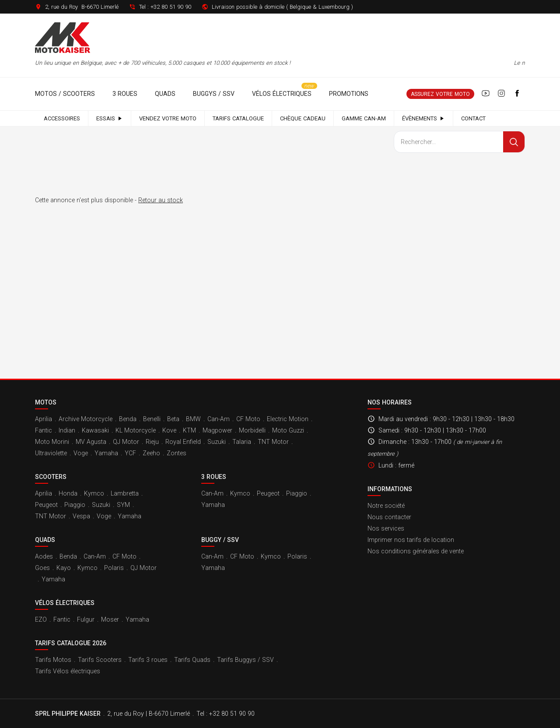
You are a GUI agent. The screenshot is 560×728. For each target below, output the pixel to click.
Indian (67, 430)
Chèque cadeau (303, 118)
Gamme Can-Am (364, 118)
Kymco (94, 493)
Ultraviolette (51, 453)
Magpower (217, 430)
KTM (189, 430)
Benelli (152, 419)
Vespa (81, 516)
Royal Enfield (183, 442)
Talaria (242, 442)
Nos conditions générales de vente (416, 551)
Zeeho (151, 453)
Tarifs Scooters (100, 660)
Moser (110, 619)
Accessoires (62, 118)
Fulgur (86, 619)
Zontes (177, 453)
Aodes (44, 556)
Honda (68, 493)
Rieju (152, 442)
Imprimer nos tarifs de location (411, 540)
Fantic (44, 430)
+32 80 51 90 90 (171, 7)
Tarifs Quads (192, 660)
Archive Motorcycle (86, 419)
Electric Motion (288, 419)
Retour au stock (161, 200)
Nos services (386, 528)
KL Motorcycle (136, 430)
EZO (41, 619)
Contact (473, 118)
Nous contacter (389, 517)
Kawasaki (95, 430)
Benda (128, 419)
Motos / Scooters (65, 94)
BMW (193, 419)
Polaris (114, 568)
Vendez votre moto (168, 118)
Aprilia (44, 419)
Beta (173, 419)
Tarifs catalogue (238, 118)
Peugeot (46, 505)
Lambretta (125, 493)
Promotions (349, 94)
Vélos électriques (282, 94)
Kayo (64, 568)
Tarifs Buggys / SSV (245, 660)
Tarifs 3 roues (148, 660)
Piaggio (75, 505)
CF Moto (248, 419)
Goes (42, 568)
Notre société (386, 506)
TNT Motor (273, 442)
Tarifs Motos (53, 660)
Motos (46, 402)
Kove (169, 430)
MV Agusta (91, 442)
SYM (123, 505)
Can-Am (219, 419)
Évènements (423, 118)
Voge (81, 453)
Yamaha (106, 453)
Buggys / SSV (214, 94)
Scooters (51, 477)
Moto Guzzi (288, 430)
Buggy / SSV (220, 540)
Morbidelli (252, 430)
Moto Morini (52, 442)
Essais (110, 118)
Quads (165, 94)
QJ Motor (126, 442)
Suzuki (217, 442)
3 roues (125, 94)
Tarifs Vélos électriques (68, 671)
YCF (130, 453)
